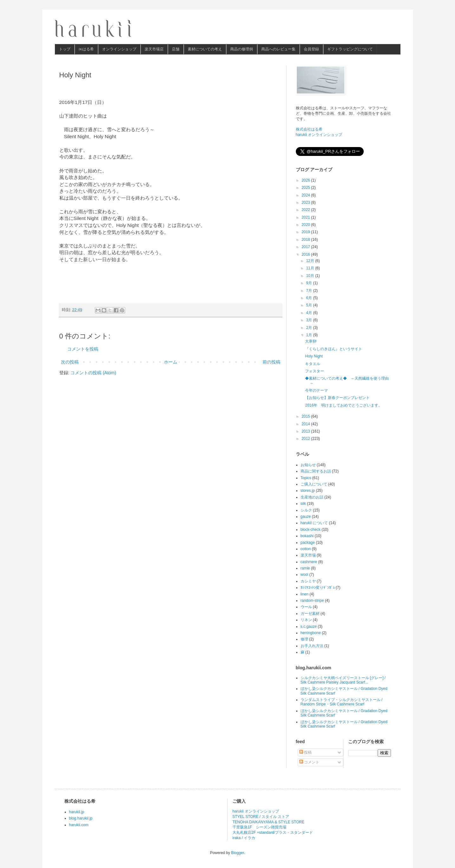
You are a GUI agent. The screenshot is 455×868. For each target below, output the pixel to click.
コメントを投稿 (83, 349)
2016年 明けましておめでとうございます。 (344, 405)
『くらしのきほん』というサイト (334, 349)
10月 (311, 276)
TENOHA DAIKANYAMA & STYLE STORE (268, 822)
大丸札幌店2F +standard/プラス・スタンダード (273, 833)
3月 (309, 320)
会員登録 (311, 49)
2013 (306, 431)
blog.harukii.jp (81, 818)
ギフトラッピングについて (350, 49)
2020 (306, 225)
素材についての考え (205, 49)
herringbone (311, 633)
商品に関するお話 (316, 471)
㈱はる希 (86, 49)
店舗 (176, 49)
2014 (306, 424)
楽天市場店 (154, 49)
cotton (306, 549)
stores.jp (308, 491)
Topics (306, 478)
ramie (305, 568)
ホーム (171, 362)
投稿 (305, 752)
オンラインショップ (119, 49)
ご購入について (314, 484)
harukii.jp (77, 812)
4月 (309, 313)
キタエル (313, 364)
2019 (306, 232)
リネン (306, 620)
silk (303, 504)
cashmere (309, 562)
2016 (306, 254)
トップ (65, 49)
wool (305, 575)
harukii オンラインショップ (319, 135)
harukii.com (79, 825)
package (308, 543)
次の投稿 (70, 362)
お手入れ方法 (312, 646)
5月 (309, 305)
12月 (311, 261)
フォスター (315, 371)
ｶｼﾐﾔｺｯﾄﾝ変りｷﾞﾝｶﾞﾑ (318, 588)
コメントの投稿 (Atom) (93, 373)
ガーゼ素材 (310, 614)
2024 (306, 195)
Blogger (238, 853)
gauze (306, 517)
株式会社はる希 (309, 129)
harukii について (314, 523)
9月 (309, 283)
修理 (304, 639)
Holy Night (314, 356)
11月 (311, 268)
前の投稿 (271, 362)
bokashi (307, 536)
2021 (306, 217)
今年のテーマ (316, 390)
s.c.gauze (309, 627)
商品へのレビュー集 (278, 49)
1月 (309, 335)
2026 (306, 180)
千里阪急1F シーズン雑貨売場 (259, 827)
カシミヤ (308, 581)
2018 (306, 240)
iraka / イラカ (244, 838)
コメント (309, 762)
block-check (311, 530)
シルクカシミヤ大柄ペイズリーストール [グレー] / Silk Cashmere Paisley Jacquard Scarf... (343, 680)
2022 (306, 210)
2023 (306, 203)
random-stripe (312, 601)
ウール (306, 607)
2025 (306, 188)
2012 (306, 439)
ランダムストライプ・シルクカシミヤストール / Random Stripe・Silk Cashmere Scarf (342, 702)
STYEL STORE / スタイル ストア (261, 817)
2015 (306, 416)
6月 (309, 298)
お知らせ (308, 465)
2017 (306, 247)
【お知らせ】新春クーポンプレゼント (337, 398)
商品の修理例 (242, 49)
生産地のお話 (312, 497)
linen (305, 594)
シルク (306, 510)
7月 (309, 291)
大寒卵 (311, 341)
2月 (309, 328)
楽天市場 (308, 555)
